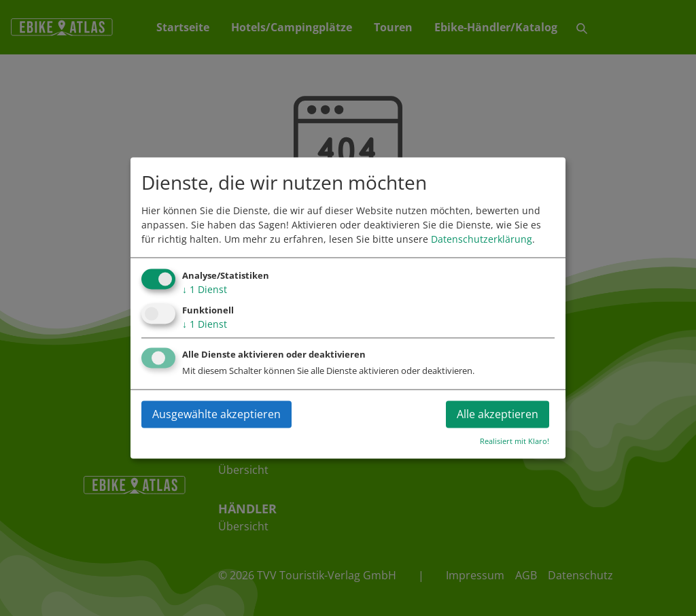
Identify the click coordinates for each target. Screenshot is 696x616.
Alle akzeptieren (498, 415)
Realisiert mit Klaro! (515, 442)
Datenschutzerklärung (482, 239)
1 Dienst (205, 289)
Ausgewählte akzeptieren (216, 415)
